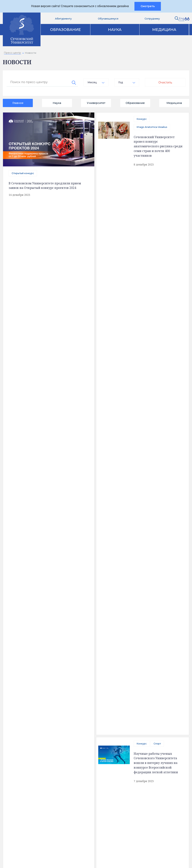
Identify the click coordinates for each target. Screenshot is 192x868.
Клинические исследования (157, 741)
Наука (115, 30)
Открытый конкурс (23, 173)
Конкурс (142, 119)
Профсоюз (111, 332)
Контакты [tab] (80, 712)
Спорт (157, 178)
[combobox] (96, 82)
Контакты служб (95, 786)
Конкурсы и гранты (151, 753)
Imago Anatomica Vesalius (152, 127)
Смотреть (148, 6)
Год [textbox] (121, 82)
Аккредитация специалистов (96, 734)
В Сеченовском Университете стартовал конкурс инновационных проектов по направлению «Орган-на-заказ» (48, 550)
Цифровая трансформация (94, 747)
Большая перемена (148, 481)
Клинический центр (152, 734)
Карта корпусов (117, 712)
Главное (18, 103)
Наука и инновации (89, 741)
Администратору (96, 840)
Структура (21, 744)
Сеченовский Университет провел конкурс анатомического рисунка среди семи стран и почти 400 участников (158, 146)
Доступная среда (26, 738)
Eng (182, 19)
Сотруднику (152, 19)
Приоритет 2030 (147, 229)
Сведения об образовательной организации (35, 729)
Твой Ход (142, 523)
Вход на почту (93, 814)
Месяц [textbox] (92, 82)
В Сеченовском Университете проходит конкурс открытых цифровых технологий (63, 340)
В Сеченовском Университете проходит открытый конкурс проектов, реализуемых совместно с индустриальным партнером (157, 248)
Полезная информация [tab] (36, 712)
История (20, 750)
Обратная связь (25, 757)
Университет (96, 103)
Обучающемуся (108, 19)
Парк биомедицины (152, 747)
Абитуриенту (63, 19)
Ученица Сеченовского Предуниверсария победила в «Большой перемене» (157, 495)
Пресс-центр (148, 728)
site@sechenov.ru (144, 815)
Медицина (164, 30)
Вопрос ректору (95, 795)
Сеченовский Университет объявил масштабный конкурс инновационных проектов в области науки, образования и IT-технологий (157, 597)
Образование (65, 30)
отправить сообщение (47, 448)
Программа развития (90, 753)
